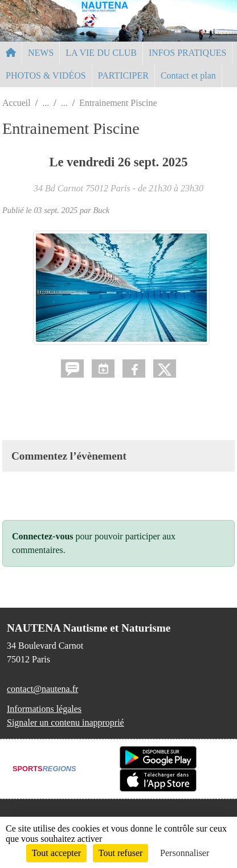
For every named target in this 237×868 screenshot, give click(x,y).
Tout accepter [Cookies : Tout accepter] (56, 853)
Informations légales (44, 709)
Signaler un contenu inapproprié (66, 722)
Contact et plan (188, 75)
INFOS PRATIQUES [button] (187, 53)
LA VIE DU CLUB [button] (101, 53)
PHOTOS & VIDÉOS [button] (46, 75)
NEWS (41, 53)
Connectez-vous (43, 536)
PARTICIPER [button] (123, 75)
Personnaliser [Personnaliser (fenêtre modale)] (185, 853)
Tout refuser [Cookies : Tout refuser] (121, 853)
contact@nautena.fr (42, 689)
